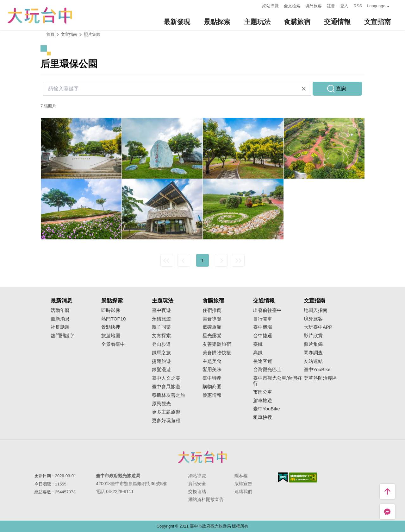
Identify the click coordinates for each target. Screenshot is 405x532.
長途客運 (263, 361)
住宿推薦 (212, 310)
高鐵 (258, 353)
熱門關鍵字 (62, 336)
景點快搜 (111, 327)
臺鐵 (258, 344)
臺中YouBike (267, 409)
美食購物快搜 (217, 353)
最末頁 (238, 260)
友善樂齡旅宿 (217, 344)
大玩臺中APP (318, 327)
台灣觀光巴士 (267, 370)
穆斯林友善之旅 (168, 395)
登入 (344, 6)
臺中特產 (212, 378)
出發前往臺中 (267, 310)
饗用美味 (212, 370)
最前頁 (167, 260)
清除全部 (304, 89)
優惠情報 (212, 395)
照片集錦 (92, 34)
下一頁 (221, 260)
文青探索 (161, 336)
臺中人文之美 (166, 378)
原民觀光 (161, 404)
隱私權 (241, 476)
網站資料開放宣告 (206, 499)
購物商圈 (212, 387)
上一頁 (184, 260)
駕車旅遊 (263, 401)
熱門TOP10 (113, 319)
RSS (358, 6)
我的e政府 (283, 477)
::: (256, 5)
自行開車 (263, 319)
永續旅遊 (161, 319)
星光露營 (212, 336)
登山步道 (161, 344)
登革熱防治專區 (320, 378)
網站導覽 (271, 6)
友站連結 (313, 361)
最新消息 (60, 319)
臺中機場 (263, 327)
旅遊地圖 (111, 336)
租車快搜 (263, 417)
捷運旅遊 (161, 361)
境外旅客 (314, 6)
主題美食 (212, 361)
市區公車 (263, 392)
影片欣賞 (313, 336)
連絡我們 (243, 491)
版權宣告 (243, 484)
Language (376, 6)
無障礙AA (303, 478)
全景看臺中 (113, 344)
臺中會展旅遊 (166, 387)
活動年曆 (60, 310)
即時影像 (111, 310)
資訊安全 (197, 484)
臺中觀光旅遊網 (40, 15)
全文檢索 (292, 6)
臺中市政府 (202, 457)
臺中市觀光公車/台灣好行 (277, 381)
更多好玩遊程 (166, 421)
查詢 (341, 89)
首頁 (50, 34)
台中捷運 (263, 336)
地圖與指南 (316, 310)
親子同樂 (161, 327)
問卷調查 (313, 353)
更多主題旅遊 (166, 412)
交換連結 (197, 491)
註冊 (331, 6)
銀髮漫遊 (161, 370)
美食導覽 (212, 319)
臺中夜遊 (161, 310)
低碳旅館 (212, 327)
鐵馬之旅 (161, 353)
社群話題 (60, 327)
